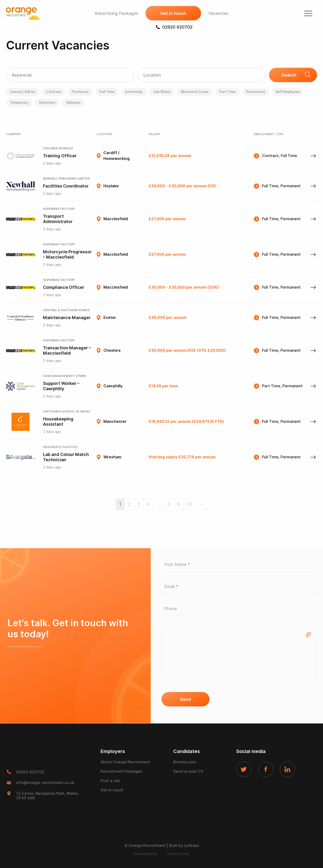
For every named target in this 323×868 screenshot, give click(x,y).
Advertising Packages (116, 13)
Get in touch (173, 13)
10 (189, 504)
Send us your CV (188, 771)
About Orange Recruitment (125, 762)
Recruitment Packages (121, 771)
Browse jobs (185, 762)
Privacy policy (146, 854)
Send (185, 699)
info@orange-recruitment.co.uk (45, 783)
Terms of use (178, 854)
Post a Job (110, 781)
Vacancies (218, 13)
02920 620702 (174, 27)
